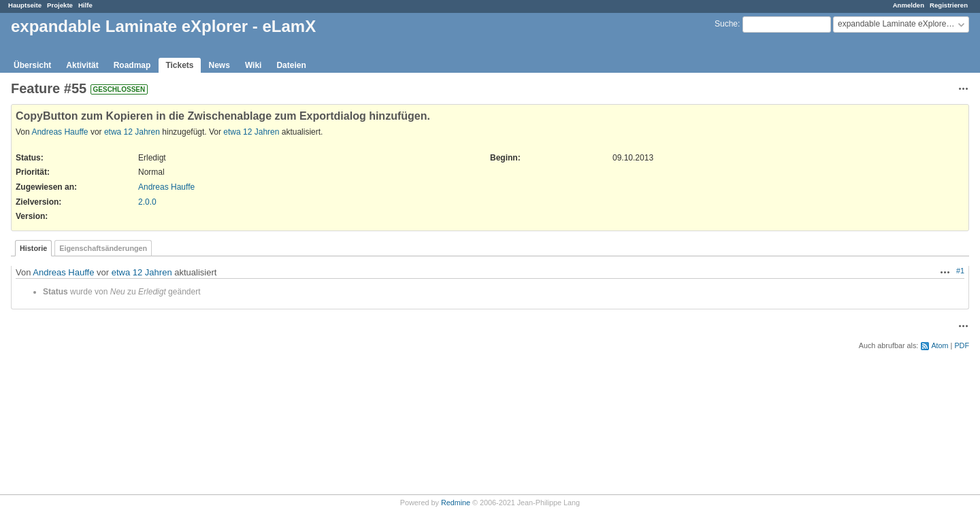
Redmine (456, 503)
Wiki (254, 65)
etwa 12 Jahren (132, 132)
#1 (960, 271)
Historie (33, 248)
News (219, 65)
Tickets (179, 65)
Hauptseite (25, 5)
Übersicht (32, 65)
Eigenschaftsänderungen (103, 248)
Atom (940, 345)
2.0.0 (147, 202)
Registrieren (949, 5)
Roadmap (132, 65)
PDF (962, 345)
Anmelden (909, 5)
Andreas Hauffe (60, 132)
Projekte (60, 5)
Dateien (291, 65)
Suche (726, 24)
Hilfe (85, 5)
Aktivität (82, 65)
